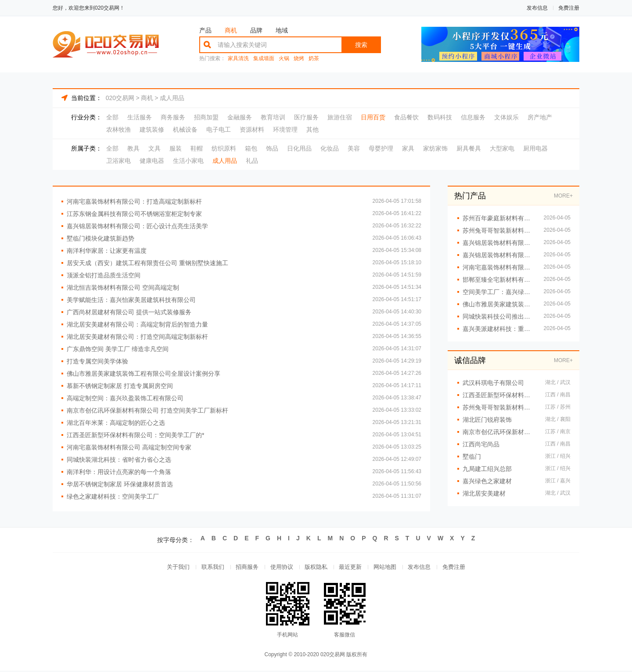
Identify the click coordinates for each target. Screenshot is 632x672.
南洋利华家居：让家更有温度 (107, 251)
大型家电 (502, 148)
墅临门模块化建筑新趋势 (101, 238)
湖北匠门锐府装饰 (487, 420)
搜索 (361, 45)
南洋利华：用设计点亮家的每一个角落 (119, 472)
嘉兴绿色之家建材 (487, 481)
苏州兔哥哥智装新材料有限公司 (499, 407)
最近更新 (352, 568)
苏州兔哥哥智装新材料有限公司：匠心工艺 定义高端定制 (499, 230)
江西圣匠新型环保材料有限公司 (499, 395)
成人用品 (172, 98)
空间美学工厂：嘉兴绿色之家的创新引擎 (499, 292)
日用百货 (373, 117)
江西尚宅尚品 (481, 444)
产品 (205, 30)
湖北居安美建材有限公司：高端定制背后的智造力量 (137, 324)
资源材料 (252, 129)
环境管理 (285, 129)
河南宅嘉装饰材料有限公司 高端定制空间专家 (129, 447)
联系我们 (208, 568)
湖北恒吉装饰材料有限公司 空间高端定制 (123, 287)
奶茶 (314, 59)
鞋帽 (197, 148)
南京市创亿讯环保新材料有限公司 (499, 432)
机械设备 (185, 129)
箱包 (251, 148)
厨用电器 (535, 148)
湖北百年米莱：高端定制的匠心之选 (116, 423)
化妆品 (330, 148)
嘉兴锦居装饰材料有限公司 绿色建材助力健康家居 (499, 243)
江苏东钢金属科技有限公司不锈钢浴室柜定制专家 (134, 214)
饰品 (272, 148)
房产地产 (540, 117)
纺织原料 (224, 148)
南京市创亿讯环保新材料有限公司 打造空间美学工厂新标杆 (147, 410)
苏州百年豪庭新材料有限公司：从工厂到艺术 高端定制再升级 (499, 218)
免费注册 (569, 8)
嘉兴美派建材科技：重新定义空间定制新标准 (499, 329)
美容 (354, 148)
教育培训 (273, 117)
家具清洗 (238, 59)
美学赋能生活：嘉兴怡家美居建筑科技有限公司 (131, 300)
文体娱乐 (506, 117)
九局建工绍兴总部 (487, 469)
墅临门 (472, 456)
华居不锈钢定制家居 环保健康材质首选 (120, 484)
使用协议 (280, 568)
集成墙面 (264, 59)
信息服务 (473, 117)
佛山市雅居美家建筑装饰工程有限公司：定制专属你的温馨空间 (499, 304)
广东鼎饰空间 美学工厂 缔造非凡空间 (118, 349)
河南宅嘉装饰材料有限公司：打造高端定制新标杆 (134, 201)
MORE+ (563, 196)
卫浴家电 (118, 161)
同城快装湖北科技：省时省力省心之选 (119, 460)
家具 (408, 148)
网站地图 (388, 568)
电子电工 (219, 129)
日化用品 (299, 148)
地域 (282, 30)
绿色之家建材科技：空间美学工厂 (113, 496)
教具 (133, 148)
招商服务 (244, 568)
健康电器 (152, 161)
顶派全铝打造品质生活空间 (104, 275)
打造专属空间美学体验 (97, 361)
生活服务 (140, 117)
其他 (312, 129)
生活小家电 (188, 161)
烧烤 (299, 59)
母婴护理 (381, 148)
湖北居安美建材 (484, 493)
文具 (154, 148)
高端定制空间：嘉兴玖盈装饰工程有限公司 (125, 398)
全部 (112, 117)
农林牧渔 (118, 129)
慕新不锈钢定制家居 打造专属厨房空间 (120, 386)
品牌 (256, 30)
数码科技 (440, 117)
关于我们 (172, 568)
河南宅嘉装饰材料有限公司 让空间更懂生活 (499, 267)
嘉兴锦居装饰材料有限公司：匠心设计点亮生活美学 (137, 226)
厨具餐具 (469, 148)
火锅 (284, 59)
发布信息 (537, 8)
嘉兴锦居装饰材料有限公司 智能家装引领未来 (499, 255)
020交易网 (120, 98)
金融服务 (240, 117)
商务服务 (173, 117)
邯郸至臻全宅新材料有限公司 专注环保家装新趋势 (499, 280)
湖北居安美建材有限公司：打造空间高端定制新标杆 (137, 337)
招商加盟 (206, 117)
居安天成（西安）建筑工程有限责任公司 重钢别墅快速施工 (147, 263)
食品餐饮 (406, 117)
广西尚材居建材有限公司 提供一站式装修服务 (129, 312)
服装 (176, 148)
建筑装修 (152, 129)
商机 (231, 30)
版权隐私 (316, 568)
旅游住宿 (340, 117)
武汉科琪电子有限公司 (493, 383)
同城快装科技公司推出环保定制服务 (499, 316)
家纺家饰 (435, 148)
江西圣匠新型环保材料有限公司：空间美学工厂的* (135, 435)
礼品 (252, 161)
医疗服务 (306, 117)
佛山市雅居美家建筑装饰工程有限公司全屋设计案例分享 (144, 374)
